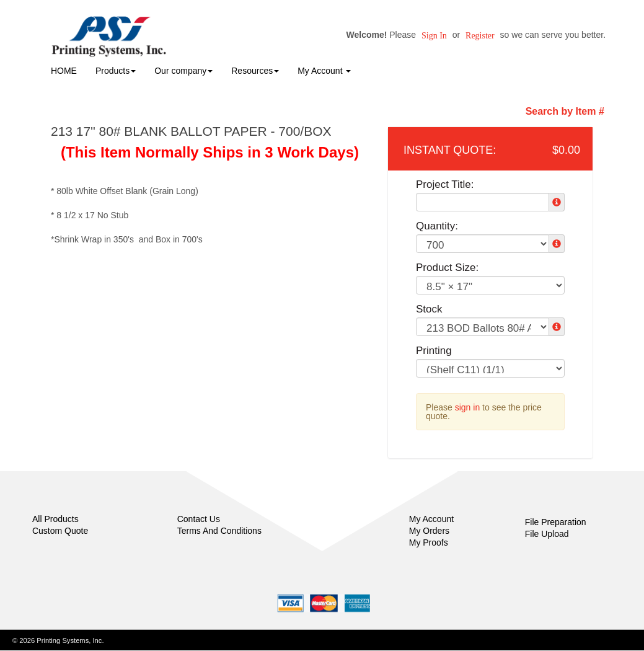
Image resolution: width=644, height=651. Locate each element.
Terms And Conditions (219, 531)
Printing (434, 351)
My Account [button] (324, 71)
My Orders (429, 531)
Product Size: (447, 268)
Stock (429, 309)
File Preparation (556, 522)
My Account (431, 519)
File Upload (547, 534)
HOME (64, 71)
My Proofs (429, 542)
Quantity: (437, 226)
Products (116, 71)
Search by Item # (565, 111)
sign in (467, 407)
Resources (255, 71)
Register (480, 36)
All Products (55, 519)
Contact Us (199, 519)
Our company (183, 71)
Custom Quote (60, 531)
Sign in (434, 36)
